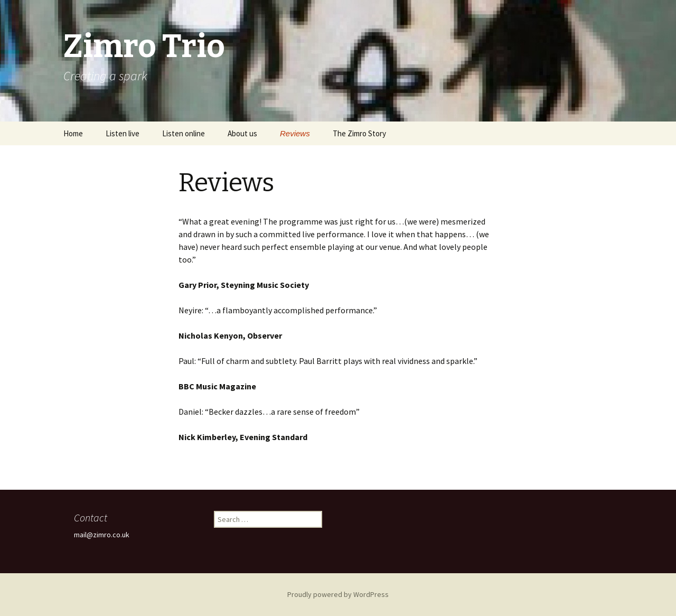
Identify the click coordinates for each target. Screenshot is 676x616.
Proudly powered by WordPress (338, 594)
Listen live (123, 133)
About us (242, 133)
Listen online (184, 133)
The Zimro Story (359, 133)
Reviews (295, 133)
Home (73, 133)
